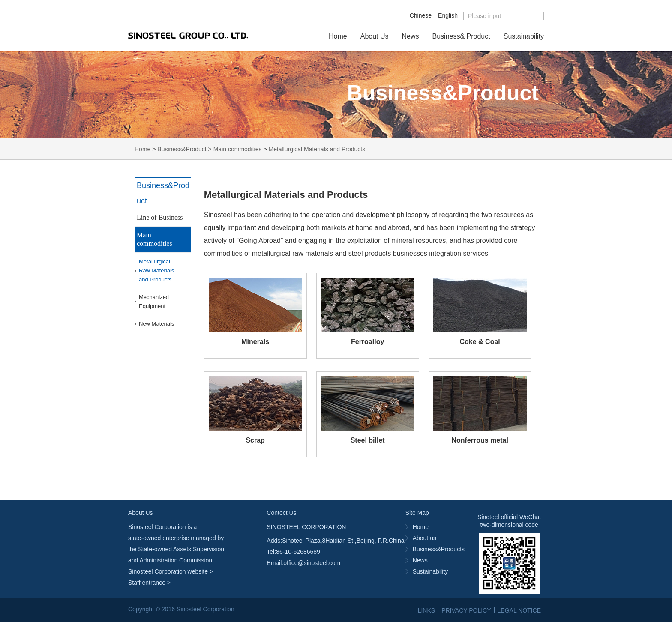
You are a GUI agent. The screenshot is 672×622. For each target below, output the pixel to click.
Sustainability (524, 36)
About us (424, 538)
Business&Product (182, 149)
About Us (375, 36)
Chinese (421, 15)
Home (338, 36)
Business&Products (439, 549)
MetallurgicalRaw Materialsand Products (156, 271)
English (448, 15)
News (411, 36)
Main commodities (238, 149)
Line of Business (160, 217)
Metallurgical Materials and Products (317, 149)
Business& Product (461, 36)
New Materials (156, 324)
